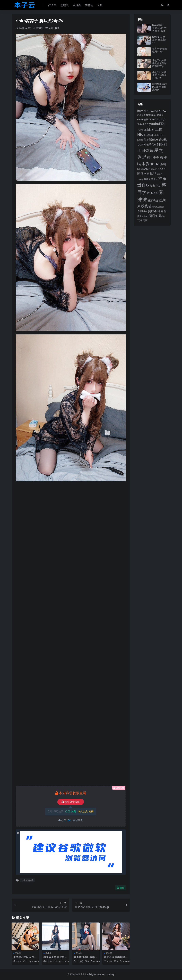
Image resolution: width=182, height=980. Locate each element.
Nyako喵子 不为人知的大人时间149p (159, 28)
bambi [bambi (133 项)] (142, 111)
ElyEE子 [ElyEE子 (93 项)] (158, 111)
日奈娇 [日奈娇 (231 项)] (147, 150)
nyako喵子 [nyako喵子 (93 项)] (143, 119)
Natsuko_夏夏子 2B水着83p (159, 40)
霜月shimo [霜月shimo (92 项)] (143, 216)
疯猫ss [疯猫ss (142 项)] (142, 173)
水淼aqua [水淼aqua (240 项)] (150, 164)
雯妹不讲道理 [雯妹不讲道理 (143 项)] (157, 211)
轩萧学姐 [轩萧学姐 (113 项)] (153, 200)
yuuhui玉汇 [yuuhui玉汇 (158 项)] (158, 124)
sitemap (110, 974)
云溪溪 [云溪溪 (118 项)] (150, 135)
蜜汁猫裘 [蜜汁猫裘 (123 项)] (152, 193)
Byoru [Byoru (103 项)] (150, 111)
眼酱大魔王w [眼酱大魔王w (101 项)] (151, 179)
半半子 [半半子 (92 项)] (158, 135)
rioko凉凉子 (28, 880)
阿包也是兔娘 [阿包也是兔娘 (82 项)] (158, 207)
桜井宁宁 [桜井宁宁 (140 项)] (153, 158)
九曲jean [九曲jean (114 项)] (149, 130)
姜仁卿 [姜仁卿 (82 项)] (140, 145)
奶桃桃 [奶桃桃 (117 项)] (163, 139)
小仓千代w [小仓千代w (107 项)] (150, 144)
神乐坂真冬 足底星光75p (55, 959)
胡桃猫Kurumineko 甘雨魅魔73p (160, 87)
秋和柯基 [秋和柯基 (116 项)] (155, 186)
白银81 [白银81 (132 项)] (152, 173)
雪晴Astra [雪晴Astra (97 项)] (142, 211)
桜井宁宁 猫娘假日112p (160, 50)
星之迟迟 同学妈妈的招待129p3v (116, 959)
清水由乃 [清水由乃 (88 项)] (155, 169)
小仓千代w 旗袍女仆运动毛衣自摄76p (159, 63)
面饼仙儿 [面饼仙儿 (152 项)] (155, 216)
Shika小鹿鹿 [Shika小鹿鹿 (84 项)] (143, 124)
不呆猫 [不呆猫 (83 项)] (140, 130)
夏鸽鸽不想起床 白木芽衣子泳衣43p (25, 959)
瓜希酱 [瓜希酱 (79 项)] (163, 169)
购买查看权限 (71, 802)
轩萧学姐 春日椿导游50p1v (86, 959)
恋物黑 (40, 28)
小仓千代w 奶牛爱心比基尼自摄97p (159, 75)
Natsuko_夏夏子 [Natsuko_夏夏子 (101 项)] (155, 115)
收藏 (120, 888)
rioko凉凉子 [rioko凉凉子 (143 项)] (157, 119)
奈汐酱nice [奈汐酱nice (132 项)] (151, 139)
